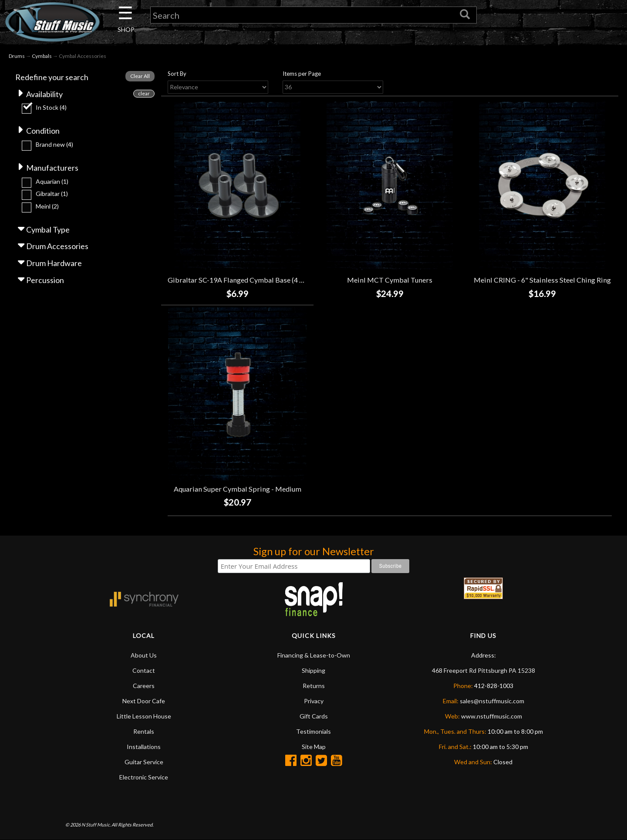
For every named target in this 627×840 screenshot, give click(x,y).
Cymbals (42, 56)
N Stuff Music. (96, 825)
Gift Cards (314, 716)
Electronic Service (144, 777)
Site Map (314, 747)
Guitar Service (144, 762)
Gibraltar (52, 194)
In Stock (51, 107)
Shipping (313, 670)
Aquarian (52, 181)
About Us (144, 655)
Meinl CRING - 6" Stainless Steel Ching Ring (542, 280)
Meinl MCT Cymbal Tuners (390, 280)
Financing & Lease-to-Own (314, 655)
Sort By (177, 74)
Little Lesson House (144, 716)
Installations (144, 747)
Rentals (144, 731)
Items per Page (302, 74)
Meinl (47, 206)
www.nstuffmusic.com (492, 716)
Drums (17, 56)
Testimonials (313, 731)
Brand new (54, 144)
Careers (144, 686)
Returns (314, 686)
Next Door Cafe (144, 701)
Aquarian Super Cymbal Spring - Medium (238, 489)
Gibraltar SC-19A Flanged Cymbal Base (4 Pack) (242, 280)
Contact (144, 670)
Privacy (314, 701)
